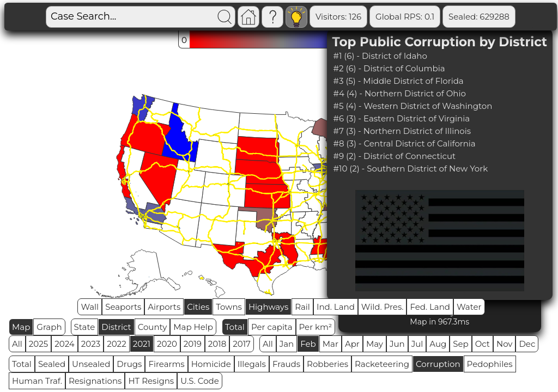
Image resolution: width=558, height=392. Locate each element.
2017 (242, 344)
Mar (330, 344)
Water (469, 307)
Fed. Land (430, 307)
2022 (116, 344)
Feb (308, 344)
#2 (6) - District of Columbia (389, 68)
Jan (287, 344)
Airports (164, 307)
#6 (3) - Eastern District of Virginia (402, 118)
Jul (417, 344)
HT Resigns (151, 381)
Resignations (95, 381)
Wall (90, 307)
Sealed (52, 364)
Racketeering (382, 364)
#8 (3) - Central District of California (405, 143)
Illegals (252, 364)
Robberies (327, 364)
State (85, 327)
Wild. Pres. (383, 307)
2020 (167, 344)
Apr (352, 344)
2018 (217, 344)
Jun (397, 344)
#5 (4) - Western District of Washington (413, 106)
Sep (460, 344)
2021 (142, 344)
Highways (268, 307)
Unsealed (91, 364)
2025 (38, 344)
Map (21, 327)
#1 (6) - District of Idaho (380, 56)
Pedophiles (490, 364)
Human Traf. (37, 381)
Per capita (272, 327)
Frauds (286, 364)
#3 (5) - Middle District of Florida (399, 81)
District (116, 327)
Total (235, 327)
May (375, 344)
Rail (302, 307)
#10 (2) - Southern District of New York (411, 169)
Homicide (211, 364)
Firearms (166, 364)
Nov (505, 344)
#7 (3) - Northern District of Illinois (402, 131)
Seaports (123, 307)
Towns (229, 307)
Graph (49, 327)
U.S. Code (200, 381)
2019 (193, 344)
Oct (483, 344)
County (153, 327)
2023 (91, 344)
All (17, 344)
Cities (198, 307)
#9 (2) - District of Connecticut (395, 156)
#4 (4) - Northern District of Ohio (400, 93)
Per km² (316, 327)
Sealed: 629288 (479, 17)
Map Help (193, 327)
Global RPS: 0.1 (405, 17)
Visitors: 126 (338, 17)
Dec (527, 344)
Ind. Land (336, 307)
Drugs (129, 364)
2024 (65, 344)
